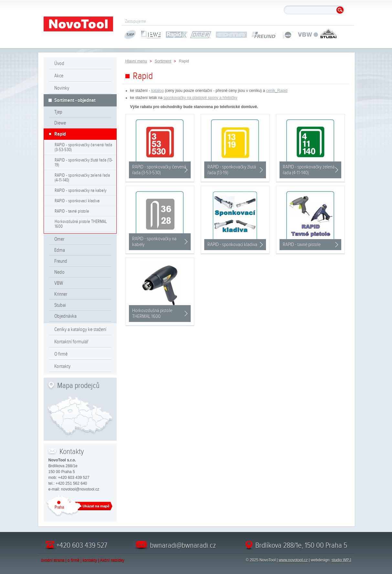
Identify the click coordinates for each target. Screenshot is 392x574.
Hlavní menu (136, 61)
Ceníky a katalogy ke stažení (80, 329)
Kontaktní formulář (71, 342)
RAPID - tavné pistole (72, 211)
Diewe (60, 123)
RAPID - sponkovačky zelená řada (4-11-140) (82, 178)
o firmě (74, 560)
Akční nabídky (112, 560)
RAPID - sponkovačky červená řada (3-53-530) (83, 147)
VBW (59, 283)
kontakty (90, 560)
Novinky (62, 88)
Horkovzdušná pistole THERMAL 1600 (81, 224)
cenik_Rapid (277, 91)
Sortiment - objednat (75, 100)
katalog (158, 91)
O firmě (61, 354)
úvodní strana (53, 560)
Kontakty (62, 366)
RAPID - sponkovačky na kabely (80, 190)
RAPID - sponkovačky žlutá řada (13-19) (84, 162)
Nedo (59, 272)
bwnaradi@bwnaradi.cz (183, 545)
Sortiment (163, 61)
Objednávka (65, 316)
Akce (59, 76)
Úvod (59, 63)
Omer (59, 239)
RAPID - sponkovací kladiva (77, 201)
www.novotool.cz (293, 560)
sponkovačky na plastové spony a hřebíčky (200, 98)
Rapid (60, 134)
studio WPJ (341, 560)
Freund (61, 261)
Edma (60, 250)
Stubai (60, 305)
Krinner (61, 294)
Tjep (58, 112)
